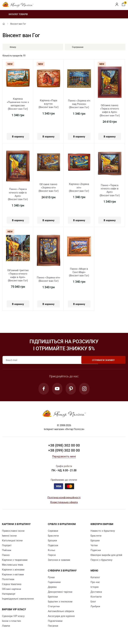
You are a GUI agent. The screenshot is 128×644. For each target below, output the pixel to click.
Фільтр (10, 47)
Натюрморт (9, 594)
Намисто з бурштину (103, 531)
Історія (94, 587)
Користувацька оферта (64, 503)
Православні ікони (13, 531)
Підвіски (53, 546)
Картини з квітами (13, 575)
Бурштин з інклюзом (60, 602)
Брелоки (53, 597)
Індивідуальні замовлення (18, 599)
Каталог (95, 577)
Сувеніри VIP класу (13, 616)
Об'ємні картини (11, 589)
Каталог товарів (15, 14)
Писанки (53, 626)
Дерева (52, 587)
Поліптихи (8, 579)
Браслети (53, 536)
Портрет (7, 546)
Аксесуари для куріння (61, 616)
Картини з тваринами (15, 560)
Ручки (51, 577)
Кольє (51, 550)
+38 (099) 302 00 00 (64, 451)
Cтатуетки (54, 607)
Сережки (53, 531)
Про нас (95, 582)
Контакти (96, 597)
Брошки (52, 541)
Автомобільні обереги (61, 611)
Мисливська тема (12, 565)
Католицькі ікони (12, 541)
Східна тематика (12, 584)
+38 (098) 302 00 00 (64, 446)
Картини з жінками (13, 570)
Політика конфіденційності (64, 498)
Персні (52, 555)
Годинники (54, 582)
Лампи (6, 626)
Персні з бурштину (101, 560)
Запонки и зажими (59, 560)
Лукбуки (95, 607)
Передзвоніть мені (64, 457)
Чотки (94, 546)
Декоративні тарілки (60, 592)
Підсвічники (55, 621)
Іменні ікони (9, 536)
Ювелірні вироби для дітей (106, 555)
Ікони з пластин (11, 621)
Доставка (96, 592)
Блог (93, 602)
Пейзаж (7, 550)
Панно (6, 555)
